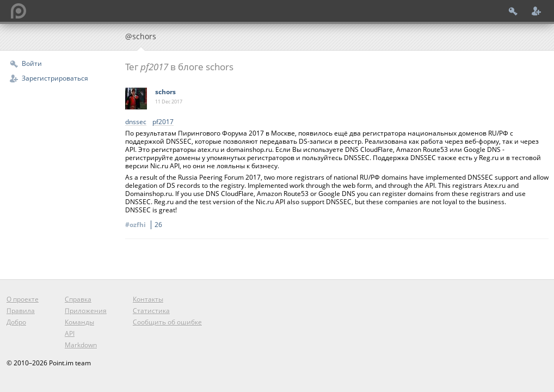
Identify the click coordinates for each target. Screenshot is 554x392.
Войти (32, 63)
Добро (16, 322)
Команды (79, 322)
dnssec (136, 122)
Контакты (148, 299)
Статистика (151, 311)
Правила (21, 311)
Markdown (81, 345)
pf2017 (163, 122)
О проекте (23, 299)
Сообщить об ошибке (167, 322)
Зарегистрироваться (55, 78)
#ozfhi (145, 225)
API (70, 333)
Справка (78, 299)
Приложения (86, 311)
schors (165, 92)
